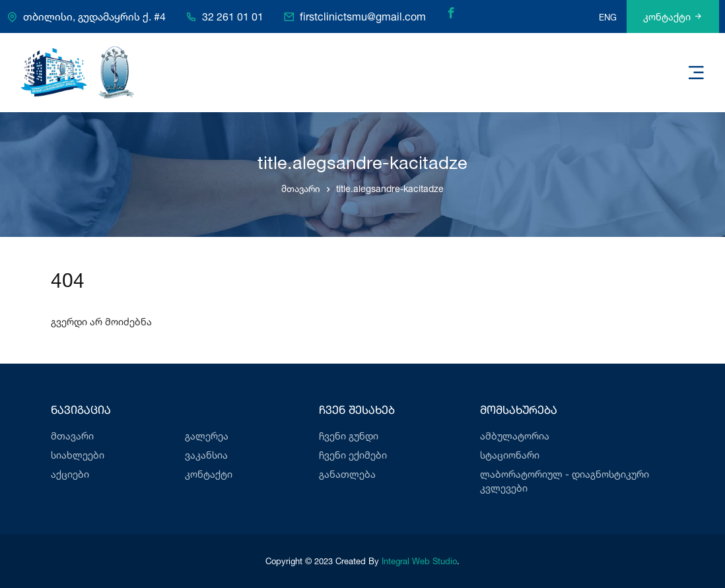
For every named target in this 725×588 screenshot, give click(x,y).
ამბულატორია (515, 436)
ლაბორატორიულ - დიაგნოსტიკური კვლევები (565, 481)
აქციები (70, 474)
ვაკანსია (206, 455)
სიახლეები (78, 455)
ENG (608, 17)
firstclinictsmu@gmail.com (363, 17)
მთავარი (301, 188)
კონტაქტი (673, 17)
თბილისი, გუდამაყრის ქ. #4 (94, 17)
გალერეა (207, 436)
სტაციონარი (510, 455)
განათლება (347, 474)
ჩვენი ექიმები (353, 455)
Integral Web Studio (419, 561)
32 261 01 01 (233, 17)
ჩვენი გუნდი (349, 436)
